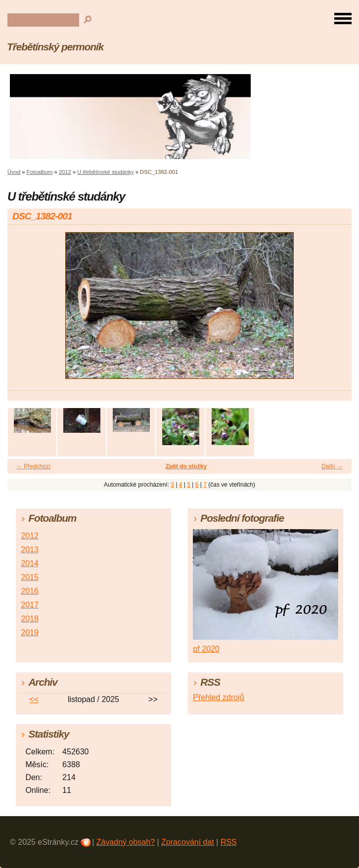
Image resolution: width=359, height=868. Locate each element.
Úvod (14, 172)
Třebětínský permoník (55, 47)
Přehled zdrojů (218, 697)
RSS (229, 842)
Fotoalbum (40, 172)
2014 (30, 563)
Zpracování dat (188, 842)
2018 (30, 619)
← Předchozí (33, 466)
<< (34, 699)
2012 (65, 172)
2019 (30, 633)
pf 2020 (206, 649)
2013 (30, 550)
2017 (30, 605)
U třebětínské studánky (105, 172)
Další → (332, 466)
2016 (30, 591)
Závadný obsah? (126, 842)
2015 (30, 577)
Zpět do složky (186, 466)
